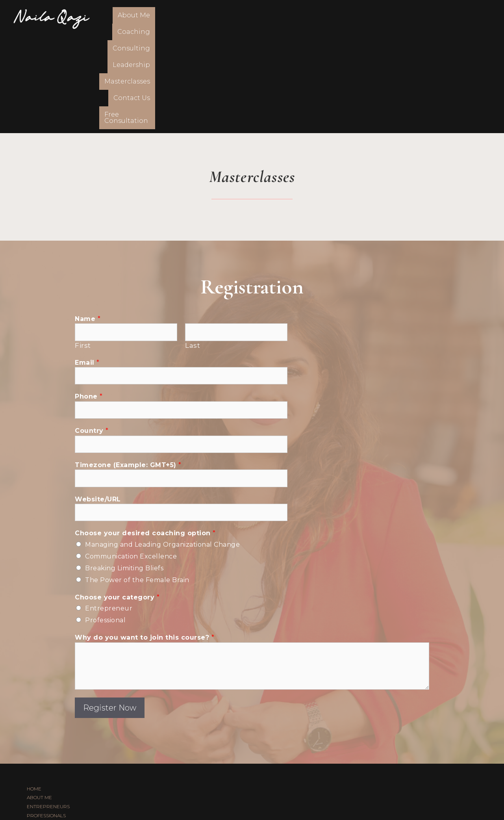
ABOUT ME (39, 699)
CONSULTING (42, 735)
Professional (105, 522)
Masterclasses (346, 19)
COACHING (39, 726)
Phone (89, 298)
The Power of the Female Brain (137, 482)
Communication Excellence (131, 458)
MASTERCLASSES (47, 753)
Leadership (294, 19)
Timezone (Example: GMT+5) (128, 367)
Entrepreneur (109, 510)
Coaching (201, 19)
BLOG (33, 762)
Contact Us (397, 19)
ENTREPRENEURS (48, 708)
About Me (158, 19)
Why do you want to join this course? (145, 539)
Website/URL (98, 401)
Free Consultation (456, 19)
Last (193, 247)
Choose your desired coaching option (145, 435)
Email (87, 264)
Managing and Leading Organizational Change (162, 446)
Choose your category (117, 499)
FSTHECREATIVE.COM (277, 795)
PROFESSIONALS (46, 717)
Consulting (246, 19)
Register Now (110, 609)
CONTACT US (42, 771)
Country (92, 333)
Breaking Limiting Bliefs (124, 470)
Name (88, 221)
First (83, 247)
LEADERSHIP (42, 744)
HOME (34, 690)
